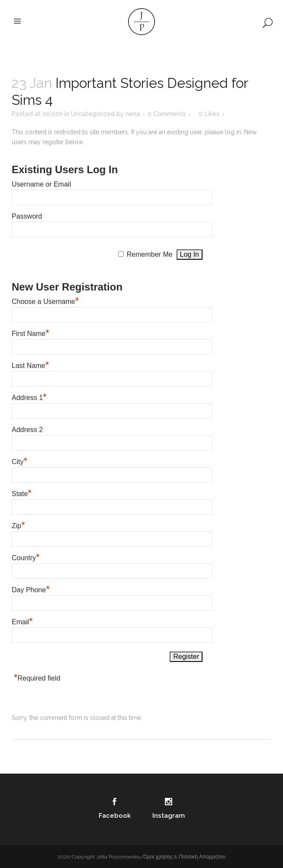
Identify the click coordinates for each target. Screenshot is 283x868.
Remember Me (150, 254)
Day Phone (31, 589)
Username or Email (41, 184)
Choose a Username (45, 300)
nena (133, 114)
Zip (18, 525)
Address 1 (29, 397)
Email (22, 621)
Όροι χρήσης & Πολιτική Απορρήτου (184, 857)
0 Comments (167, 114)
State (22, 493)
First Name (31, 332)
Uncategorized (93, 114)
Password (27, 216)
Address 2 (27, 430)
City (19, 461)
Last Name (30, 365)
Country (26, 557)
